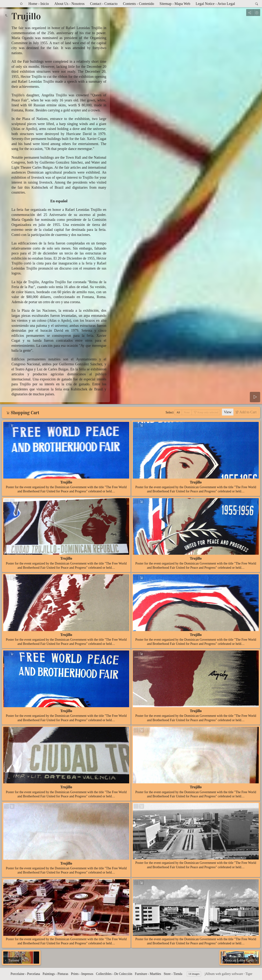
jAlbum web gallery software (224, 974)
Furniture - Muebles (148, 974)
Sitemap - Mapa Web (175, 4)
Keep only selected (208, 412)
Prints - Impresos (82, 974)
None (187, 412)
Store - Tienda (173, 974)
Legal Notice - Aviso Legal (215, 4)
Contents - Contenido (139, 4)
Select (170, 412)
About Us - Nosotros (70, 4)
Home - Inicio (39, 4)
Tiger (249, 974)
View (228, 412)
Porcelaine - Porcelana (25, 974)
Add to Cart (248, 412)
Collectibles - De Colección (114, 974)
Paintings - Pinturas (55, 974)
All (178, 412)
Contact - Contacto (104, 4)
